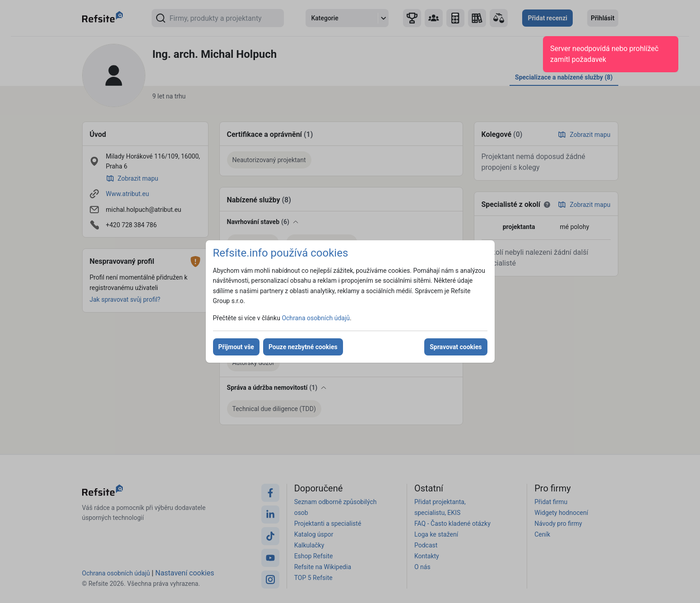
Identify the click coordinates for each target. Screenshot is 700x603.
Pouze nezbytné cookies (303, 347)
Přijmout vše (236, 347)
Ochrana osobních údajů (316, 318)
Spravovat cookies (456, 347)
